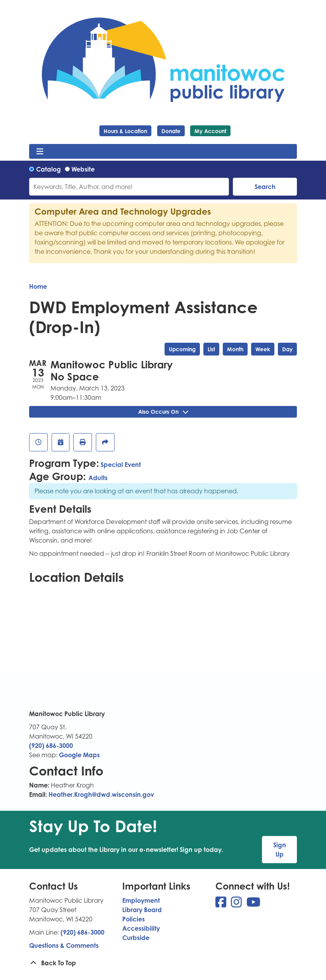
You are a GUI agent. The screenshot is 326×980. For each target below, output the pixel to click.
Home (38, 286)
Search (265, 187)
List (211, 349)
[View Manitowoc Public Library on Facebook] (222, 904)
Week (263, 349)
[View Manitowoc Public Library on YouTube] (253, 904)
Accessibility (141, 928)
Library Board (142, 910)
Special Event (121, 465)
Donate (171, 131)
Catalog (49, 169)
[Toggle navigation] (40, 151)
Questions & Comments (64, 945)
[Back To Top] (163, 963)
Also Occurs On (163, 412)
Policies (134, 919)
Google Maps (79, 755)
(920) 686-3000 (51, 746)
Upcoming (182, 349)
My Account (210, 131)
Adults (98, 478)
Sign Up (280, 850)
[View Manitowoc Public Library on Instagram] (237, 904)
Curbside (136, 938)
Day (287, 349)
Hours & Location (125, 131)
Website (83, 169)
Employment (141, 900)
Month (235, 349)
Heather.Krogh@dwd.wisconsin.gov (101, 794)
